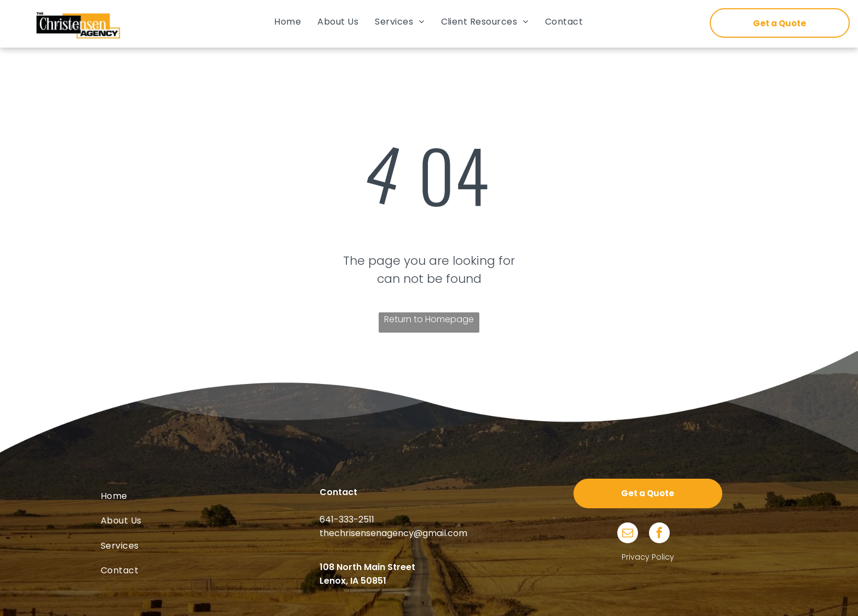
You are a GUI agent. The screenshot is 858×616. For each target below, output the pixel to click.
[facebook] (659, 534)
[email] (628, 534)
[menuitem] (288, 22)
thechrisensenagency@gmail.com (393, 533)
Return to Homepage (429, 319)
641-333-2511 (347, 519)
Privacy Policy (648, 557)
